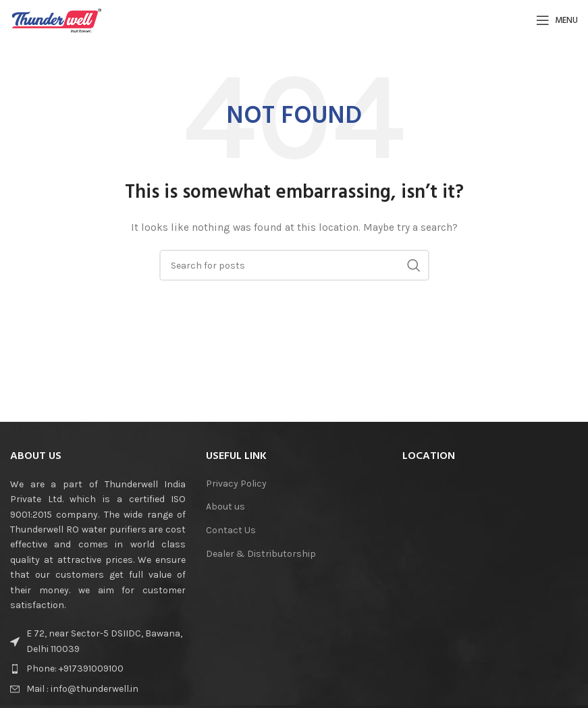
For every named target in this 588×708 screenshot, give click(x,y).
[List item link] (98, 669)
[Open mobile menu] (557, 20)
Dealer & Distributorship (261, 554)
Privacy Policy (236, 484)
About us (225, 507)
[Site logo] (57, 19)
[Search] (294, 265)
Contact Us (231, 530)
